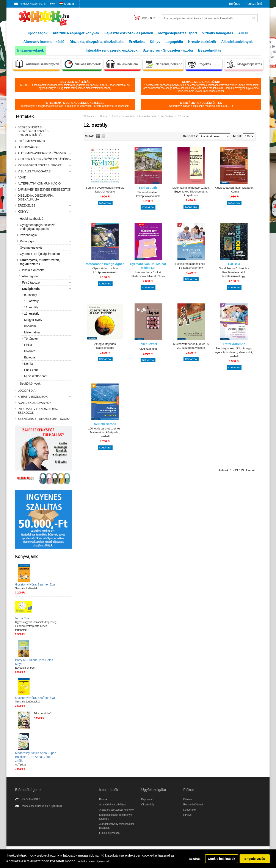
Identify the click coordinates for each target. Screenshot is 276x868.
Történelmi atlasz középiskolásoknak (148, 194)
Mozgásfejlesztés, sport (178, 33)
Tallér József (148, 344)
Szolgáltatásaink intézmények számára (116, 817)
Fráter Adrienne (234, 344)
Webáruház (90, 116)
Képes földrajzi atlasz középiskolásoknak (105, 270)
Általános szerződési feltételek (117, 810)
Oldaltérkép (148, 805)
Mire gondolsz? (43, 713)
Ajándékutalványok (237, 42)
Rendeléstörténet (193, 805)
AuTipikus (21, 765)
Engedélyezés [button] (255, 859)
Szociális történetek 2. (28, 702)
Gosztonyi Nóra (25, 584)
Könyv (155, 42)
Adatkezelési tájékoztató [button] (94, 861)
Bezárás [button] (195, 859)
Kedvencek (190, 810)
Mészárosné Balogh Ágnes (105, 264)
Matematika (32, 332)
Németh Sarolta (105, 424)
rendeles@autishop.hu (33, 4)
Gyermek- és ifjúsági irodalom (40, 254)
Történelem (32, 339)
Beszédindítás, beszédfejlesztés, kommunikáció (34, 131)
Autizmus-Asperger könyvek (76, 33)
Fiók (53, 4)
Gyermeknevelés (31, 248)
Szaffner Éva (46, 584)
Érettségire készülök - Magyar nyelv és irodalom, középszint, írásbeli (234, 352)
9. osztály (31, 295)
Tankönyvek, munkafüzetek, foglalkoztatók (40, 262)
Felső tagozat (31, 282)
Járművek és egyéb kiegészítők (44, 189)
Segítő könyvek (30, 383)
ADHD (243, 33)
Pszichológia (28, 235)
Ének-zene (31, 370)
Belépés (234, 4)
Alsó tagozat (30, 276)
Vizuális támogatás (218, 33)
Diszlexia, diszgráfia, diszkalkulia (96, 42)
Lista (98, 136)
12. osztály (32, 314)
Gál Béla (234, 264)
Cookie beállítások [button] (221, 859)
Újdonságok (38, 33)
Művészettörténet (36, 376)
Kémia (28, 364)
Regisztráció (254, 4)
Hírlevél (188, 815)
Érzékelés (137, 42)
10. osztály (31, 301)
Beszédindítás (210, 50)
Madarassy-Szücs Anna (31, 753)
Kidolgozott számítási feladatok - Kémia (234, 190)
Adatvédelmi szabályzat (113, 805)
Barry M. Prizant (26, 660)
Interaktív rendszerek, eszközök (112, 50)
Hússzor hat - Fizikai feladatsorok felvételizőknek (148, 274)
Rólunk (103, 799)
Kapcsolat (55, 806)
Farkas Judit (148, 188)
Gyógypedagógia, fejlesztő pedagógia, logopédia (38, 227)
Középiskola (31, 289)
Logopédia (174, 42)
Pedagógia (27, 241)
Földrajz (30, 351)
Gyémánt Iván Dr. (142, 264)
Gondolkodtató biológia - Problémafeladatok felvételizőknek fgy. (234, 272)
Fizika (28, 345)
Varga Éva (22, 618)
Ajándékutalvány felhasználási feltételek (117, 826)
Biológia (30, 357)
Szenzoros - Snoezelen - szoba (168, 50)
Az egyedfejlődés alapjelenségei (105, 346)
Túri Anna (35, 757)
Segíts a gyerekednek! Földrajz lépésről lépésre (105, 190)
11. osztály (31, 307)
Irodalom (30, 326)
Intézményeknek (31, 50)
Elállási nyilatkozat (110, 833)
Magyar (67, 4)
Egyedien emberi (25, 668)
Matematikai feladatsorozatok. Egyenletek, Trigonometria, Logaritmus (191, 192)
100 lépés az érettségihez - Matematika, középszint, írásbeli (105, 432)
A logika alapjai (148, 349)
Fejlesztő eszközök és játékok (129, 33)
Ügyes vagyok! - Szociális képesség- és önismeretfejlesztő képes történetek (36, 626)
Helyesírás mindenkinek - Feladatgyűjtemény (191, 266)
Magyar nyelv (33, 320)
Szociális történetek (26, 588)
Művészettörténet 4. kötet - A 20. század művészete (191, 346)
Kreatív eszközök (202, 42)
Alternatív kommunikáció (44, 42)
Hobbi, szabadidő (31, 219)
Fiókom (187, 799)
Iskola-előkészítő (33, 270)
